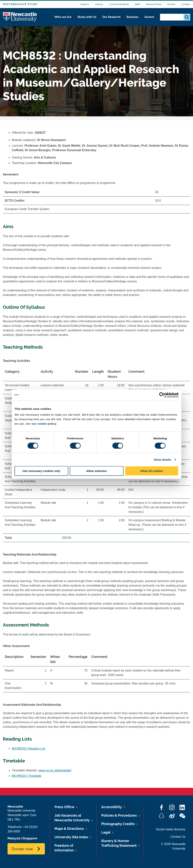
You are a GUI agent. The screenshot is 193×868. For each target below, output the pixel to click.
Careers (84, 4)
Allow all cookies (152, 471)
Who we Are (57, 18)
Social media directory (171, 829)
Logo (20, 17)
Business (131, 18)
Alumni (149, 18)
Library (99, 4)
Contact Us (178, 837)
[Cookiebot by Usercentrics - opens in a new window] (162, 395)
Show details (163, 459)
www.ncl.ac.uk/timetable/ (55, 770)
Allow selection (96, 471)
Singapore (30, 838)
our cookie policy (44, 424)
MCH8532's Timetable (27, 776)
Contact (186, 4)
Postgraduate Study (20, 4)
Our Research (109, 18)
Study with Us (83, 18)
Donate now (22, 849)
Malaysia (14, 838)
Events (171, 4)
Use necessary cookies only (41, 471)
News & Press (154, 4)
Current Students (119, 4)
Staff (137, 4)
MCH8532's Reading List (28, 749)
